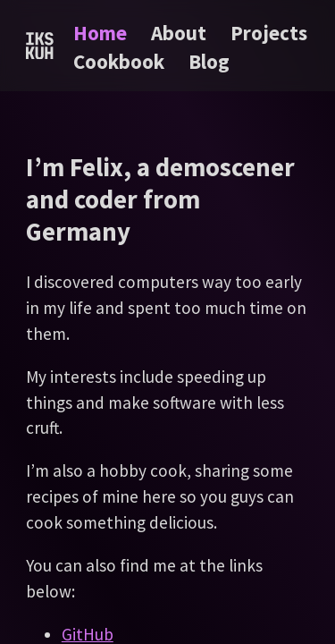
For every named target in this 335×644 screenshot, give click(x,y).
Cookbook (119, 61)
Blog (209, 61)
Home (100, 33)
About (179, 33)
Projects (269, 33)
